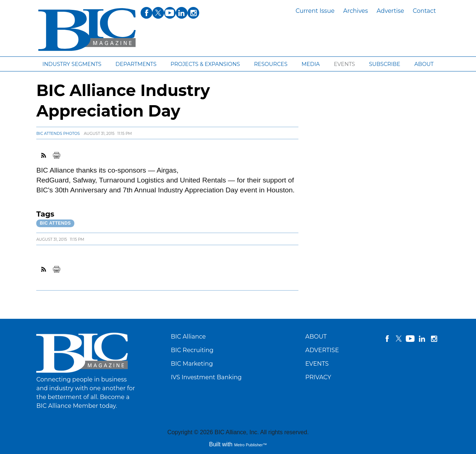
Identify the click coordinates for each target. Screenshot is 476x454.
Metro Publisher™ (250, 445)
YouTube (410, 339)
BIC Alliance (188, 337)
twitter (399, 339)
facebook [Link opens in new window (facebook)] (146, 13)
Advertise (390, 11)
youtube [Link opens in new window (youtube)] (170, 13)
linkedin (422, 339)
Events (345, 64)
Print (56, 155)
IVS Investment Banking (206, 377)
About (424, 64)
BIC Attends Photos (58, 134)
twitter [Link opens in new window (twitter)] (158, 13)
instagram (434, 339)
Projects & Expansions (205, 64)
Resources (271, 64)
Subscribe (385, 64)
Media (310, 64)
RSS (44, 155)
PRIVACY (318, 377)
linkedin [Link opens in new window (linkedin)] (182, 13)
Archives (356, 11)
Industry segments (72, 64)
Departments (136, 64)
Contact (424, 11)
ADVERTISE (322, 350)
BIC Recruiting (192, 350)
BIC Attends (55, 223)
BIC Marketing (192, 364)
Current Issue (315, 11)
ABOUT (316, 337)
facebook (387, 339)
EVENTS (317, 364)
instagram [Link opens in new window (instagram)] (193, 13)
